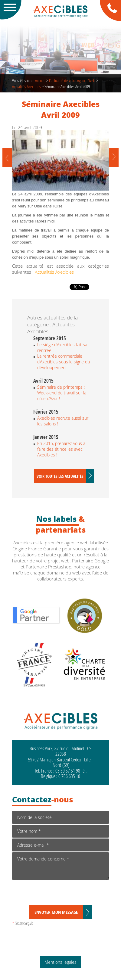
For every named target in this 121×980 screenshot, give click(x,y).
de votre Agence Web (72, 80)
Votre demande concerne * (60, 866)
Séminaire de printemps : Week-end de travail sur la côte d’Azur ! (62, 393)
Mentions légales (60, 962)
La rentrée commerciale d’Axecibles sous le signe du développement (64, 362)
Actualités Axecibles (26, 86)
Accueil (40, 80)
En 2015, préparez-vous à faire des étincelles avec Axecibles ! (61, 449)
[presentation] (58, 894)
